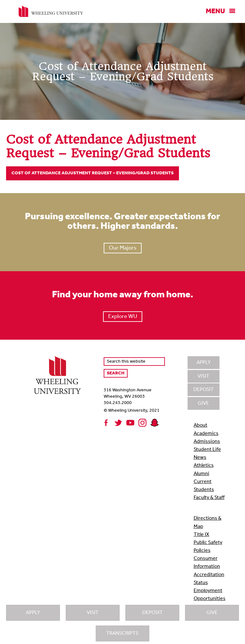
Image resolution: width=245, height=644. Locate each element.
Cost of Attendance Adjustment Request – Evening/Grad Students (93, 173)
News (200, 458)
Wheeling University (51, 11)
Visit (93, 613)
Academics (206, 434)
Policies (202, 551)
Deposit (152, 613)
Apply (33, 613)
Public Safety (208, 543)
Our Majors (123, 248)
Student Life (207, 450)
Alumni (201, 474)
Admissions (207, 442)
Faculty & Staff (209, 498)
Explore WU (123, 317)
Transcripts (122, 633)
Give (212, 613)
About (200, 425)
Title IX (201, 535)
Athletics (204, 466)
